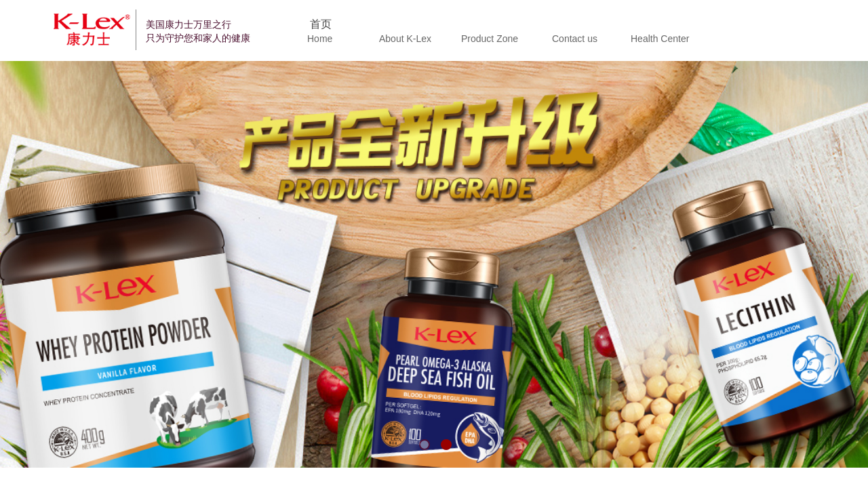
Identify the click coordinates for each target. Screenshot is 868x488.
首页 (321, 24)
